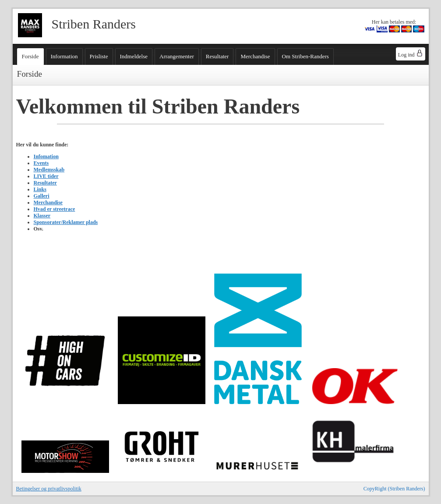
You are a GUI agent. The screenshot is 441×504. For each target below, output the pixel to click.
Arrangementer (177, 56)
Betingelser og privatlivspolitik (49, 489)
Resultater (217, 56)
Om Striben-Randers (305, 56)
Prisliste (99, 56)
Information (64, 56)
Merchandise (255, 56)
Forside (30, 56)
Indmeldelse (134, 56)
